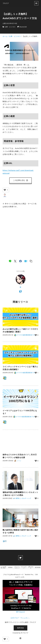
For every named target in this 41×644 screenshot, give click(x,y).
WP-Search (20, 612)
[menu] (36, 3)
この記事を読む (20, 180)
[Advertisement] (20, 231)
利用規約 (10, 567)
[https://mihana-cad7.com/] (20, 292)
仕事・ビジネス (10, 27)
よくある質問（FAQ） (3, 567)
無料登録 (20, 628)
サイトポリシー (24, 567)
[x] (15, 261)
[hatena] (26, 261)
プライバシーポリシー (17, 567)
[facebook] (20, 261)
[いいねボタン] (5, 190)
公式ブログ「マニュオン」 (20, 618)
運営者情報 (38, 567)
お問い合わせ (31, 567)
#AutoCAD (23, 27)
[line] (10, 261)
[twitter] (20, 558)
